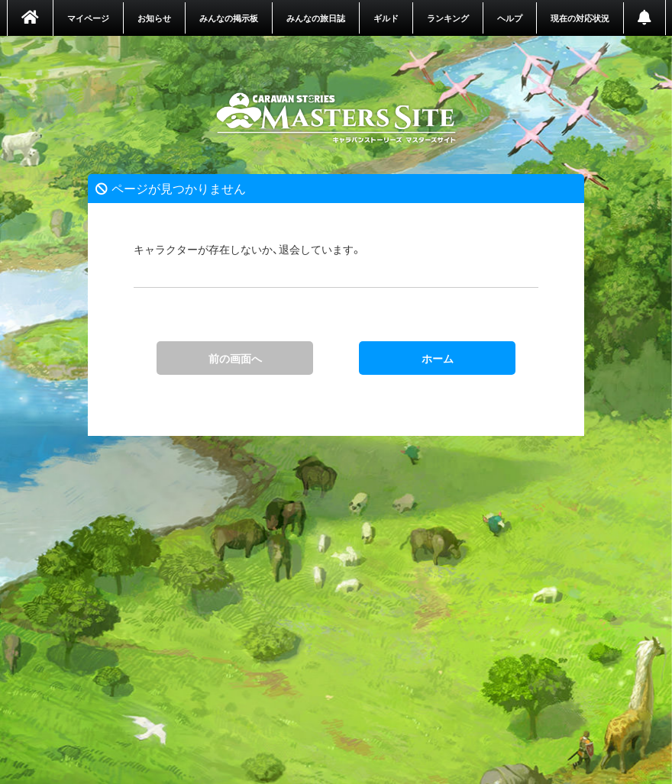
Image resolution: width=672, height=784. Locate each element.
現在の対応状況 (580, 18)
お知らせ (154, 18)
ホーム (336, 118)
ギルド (386, 18)
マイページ (88, 18)
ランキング (448, 18)
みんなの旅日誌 (316, 18)
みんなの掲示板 (229, 18)
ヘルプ (510, 18)
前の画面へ (235, 358)
